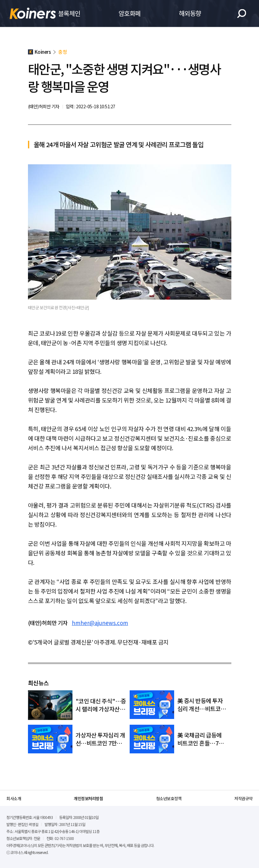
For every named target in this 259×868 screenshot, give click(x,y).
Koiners (33, 13)
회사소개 (14, 798)
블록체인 (69, 13)
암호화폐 (130, 13)
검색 (242, 14)
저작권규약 (243, 798)
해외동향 (190, 13)
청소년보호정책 (169, 798)
